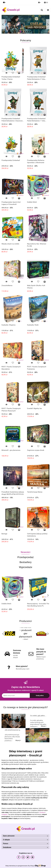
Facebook (42, 812)
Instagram (4, 814)
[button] (46, 3)
